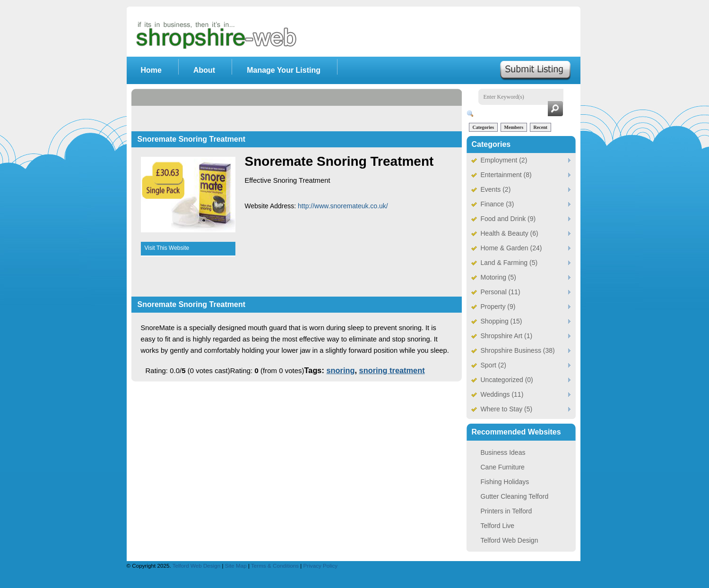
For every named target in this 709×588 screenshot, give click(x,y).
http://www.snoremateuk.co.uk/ (343, 206)
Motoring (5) (498, 277)
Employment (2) (504, 160)
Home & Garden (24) (511, 248)
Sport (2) (493, 365)
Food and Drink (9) (508, 219)
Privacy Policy (321, 566)
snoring (340, 370)
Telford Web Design (510, 540)
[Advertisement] (303, 110)
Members (514, 127)
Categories (484, 127)
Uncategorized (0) (507, 380)
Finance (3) (497, 204)
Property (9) (498, 307)
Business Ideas (503, 452)
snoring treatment (392, 370)
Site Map (237, 566)
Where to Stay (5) (507, 409)
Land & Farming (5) (509, 263)
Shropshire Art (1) (507, 336)
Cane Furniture (503, 467)
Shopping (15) (501, 321)
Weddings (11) (502, 394)
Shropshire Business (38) (518, 350)
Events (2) (496, 189)
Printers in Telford (506, 511)
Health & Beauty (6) (510, 233)
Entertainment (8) (506, 175)
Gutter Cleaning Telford (515, 496)
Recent (540, 127)
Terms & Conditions (276, 566)
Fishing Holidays (505, 482)
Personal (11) (501, 292)
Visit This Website (167, 248)
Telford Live (498, 526)
